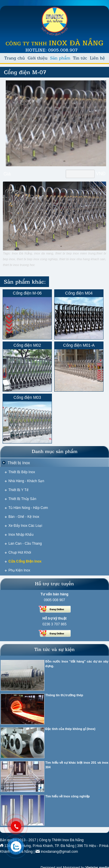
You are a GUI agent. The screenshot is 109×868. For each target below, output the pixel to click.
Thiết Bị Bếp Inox (22, 472)
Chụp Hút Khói (20, 552)
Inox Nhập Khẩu (21, 535)
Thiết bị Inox (19, 463)
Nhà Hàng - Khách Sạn (26, 481)
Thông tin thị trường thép (64, 695)
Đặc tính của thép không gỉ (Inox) (70, 729)
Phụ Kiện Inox (19, 570)
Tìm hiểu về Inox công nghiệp (67, 796)
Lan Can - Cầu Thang (25, 544)
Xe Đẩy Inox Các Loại (25, 526)
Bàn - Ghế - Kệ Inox (24, 517)
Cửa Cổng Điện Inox (25, 561)
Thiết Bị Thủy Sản (22, 499)
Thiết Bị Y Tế (18, 490)
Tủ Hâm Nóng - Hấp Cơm (28, 508)
